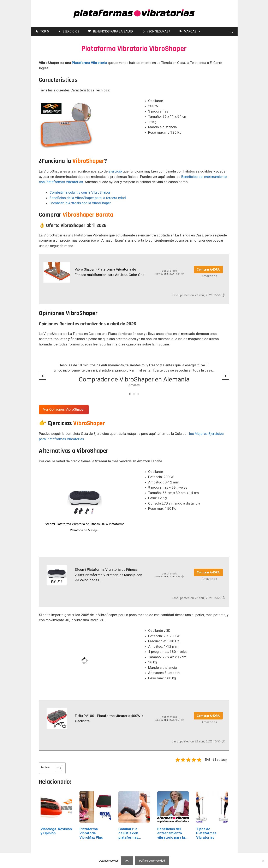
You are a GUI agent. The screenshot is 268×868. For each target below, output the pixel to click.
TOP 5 (42, 32)
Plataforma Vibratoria (89, 63)
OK (127, 861)
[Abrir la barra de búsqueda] (231, 32)
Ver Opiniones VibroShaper (64, 409)
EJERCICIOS (68, 32)
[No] (263, 861)
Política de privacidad (152, 861)
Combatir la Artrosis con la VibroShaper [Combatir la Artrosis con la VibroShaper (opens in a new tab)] (80, 203)
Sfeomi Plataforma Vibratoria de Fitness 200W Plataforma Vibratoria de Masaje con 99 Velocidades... (108, 575)
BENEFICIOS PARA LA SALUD (110, 32)
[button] (43, 376)
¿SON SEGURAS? (156, 32)
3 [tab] (138, 394)
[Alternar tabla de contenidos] (56, 768)
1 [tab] (130, 394)
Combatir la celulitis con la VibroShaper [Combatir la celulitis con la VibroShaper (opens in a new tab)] (80, 192)
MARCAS (192, 32)
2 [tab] (134, 394)
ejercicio (115, 171)
